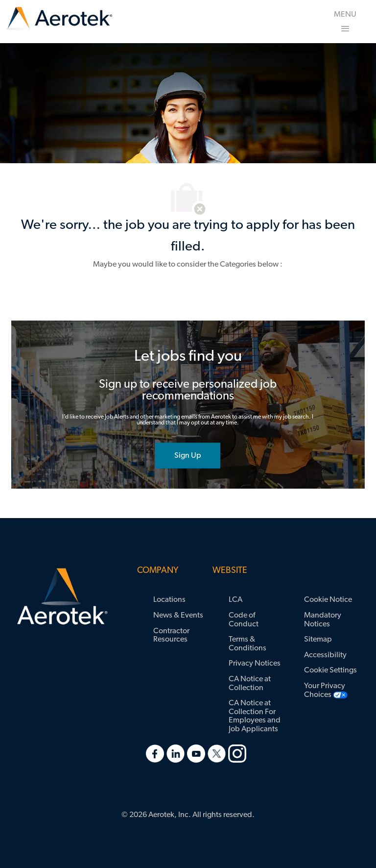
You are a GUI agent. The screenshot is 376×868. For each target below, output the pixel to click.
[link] (59, 19)
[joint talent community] (188, 455)
